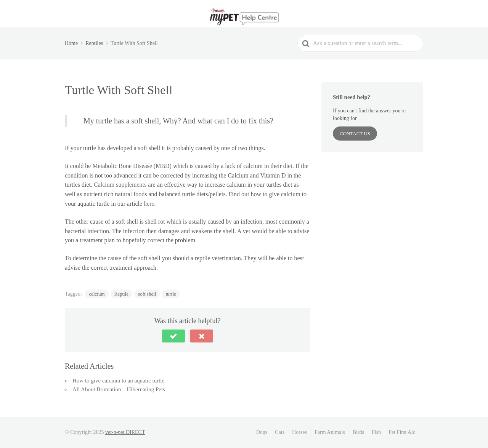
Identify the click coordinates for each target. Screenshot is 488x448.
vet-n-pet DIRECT (125, 432)
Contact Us (355, 134)
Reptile (122, 294)
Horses (299, 432)
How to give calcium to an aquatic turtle (118, 381)
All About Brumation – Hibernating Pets (119, 389)
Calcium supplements (120, 185)
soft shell (147, 294)
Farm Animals (330, 432)
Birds (358, 432)
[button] (173, 336)
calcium (97, 294)
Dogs (262, 432)
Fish (376, 432)
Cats (280, 432)
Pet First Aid (402, 432)
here (149, 204)
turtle (171, 294)
